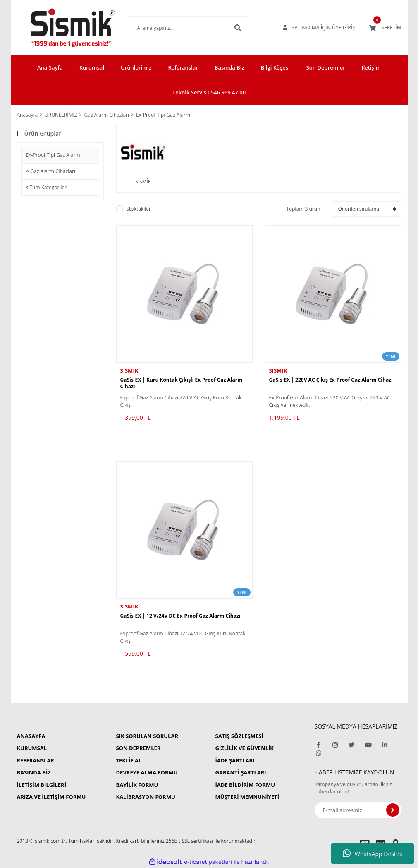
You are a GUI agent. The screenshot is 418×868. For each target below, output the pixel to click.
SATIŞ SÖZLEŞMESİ (239, 736)
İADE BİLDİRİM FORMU (245, 785)
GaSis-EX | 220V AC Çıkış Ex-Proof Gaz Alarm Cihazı (331, 380)
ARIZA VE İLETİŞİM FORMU (51, 797)
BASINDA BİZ (34, 772)
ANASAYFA (31, 736)
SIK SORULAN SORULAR (147, 736)
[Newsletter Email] (358, 810)
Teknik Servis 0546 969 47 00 (209, 92)
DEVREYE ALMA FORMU (147, 772)
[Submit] (393, 810)
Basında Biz (229, 67)
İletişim (371, 67)
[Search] (176, 28)
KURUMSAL (32, 748)
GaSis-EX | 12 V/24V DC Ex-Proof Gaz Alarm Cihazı (180, 616)
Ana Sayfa (50, 67)
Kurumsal (92, 67)
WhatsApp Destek (373, 854)
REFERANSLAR (36, 760)
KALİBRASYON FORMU (146, 797)
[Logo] (60, 28)
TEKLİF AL (129, 760)
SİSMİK (129, 370)
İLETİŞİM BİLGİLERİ (42, 785)
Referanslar (183, 67)
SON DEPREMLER (139, 748)
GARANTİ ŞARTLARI (241, 772)
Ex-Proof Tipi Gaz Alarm (163, 115)
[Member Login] (321, 28)
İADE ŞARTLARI (235, 760)
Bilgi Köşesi (275, 67)
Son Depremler (326, 67)
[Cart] (385, 28)
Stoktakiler (139, 209)
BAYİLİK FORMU (137, 785)
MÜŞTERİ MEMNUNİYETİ (247, 797)
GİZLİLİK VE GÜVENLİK (245, 748)
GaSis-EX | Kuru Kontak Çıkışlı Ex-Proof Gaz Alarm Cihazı (182, 383)
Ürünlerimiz (136, 67)
